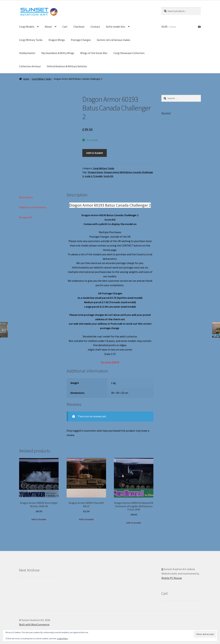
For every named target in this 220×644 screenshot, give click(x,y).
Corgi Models (27, 27)
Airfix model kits (116, 27)
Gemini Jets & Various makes (114, 40)
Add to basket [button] (39, 519)
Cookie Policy (63, 638)
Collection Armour (30, 66)
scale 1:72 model (94, 176)
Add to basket (95, 153)
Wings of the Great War (94, 53)
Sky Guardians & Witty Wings (58, 53)
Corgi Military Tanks (31, 40)
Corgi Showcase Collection (129, 53)
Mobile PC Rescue (172, 578)
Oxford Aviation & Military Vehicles (67, 66)
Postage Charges (81, 40)
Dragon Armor (96, 172)
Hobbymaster (27, 53)
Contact (95, 27)
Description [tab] (26, 197)
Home (26, 79)
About (48, 27)
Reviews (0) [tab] (26, 217)
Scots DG (108, 176)
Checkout (79, 27)
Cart (65, 27)
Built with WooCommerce (34, 624)
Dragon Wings (57, 40)
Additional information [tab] (33, 207)
